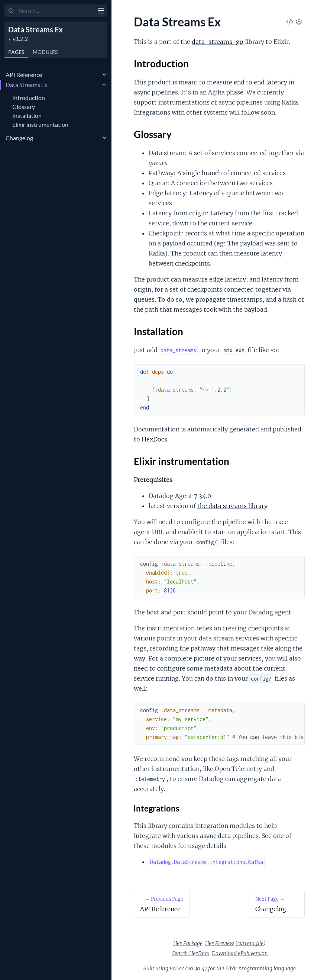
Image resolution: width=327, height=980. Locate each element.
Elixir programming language (260, 968)
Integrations (157, 808)
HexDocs (154, 439)
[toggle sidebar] (101, 12)
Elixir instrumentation (40, 124)
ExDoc (177, 968)
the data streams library (232, 506)
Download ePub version (240, 953)
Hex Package (188, 943)
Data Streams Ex (35, 29)
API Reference (24, 75)
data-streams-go (218, 42)
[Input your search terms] (56, 11)
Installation (27, 115)
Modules (45, 52)
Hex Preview (220, 943)
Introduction (29, 98)
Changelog (19, 138)
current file (250, 943)
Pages (16, 52)
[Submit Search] (11, 11)
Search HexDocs (191, 953)
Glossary (24, 107)
